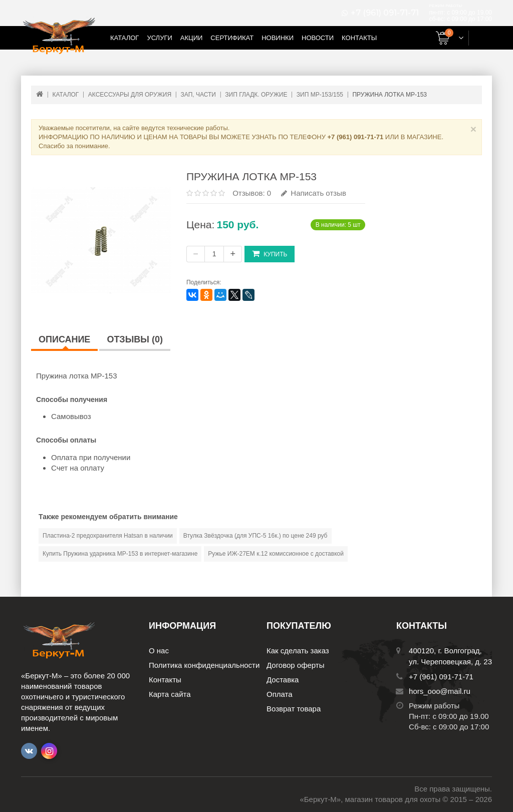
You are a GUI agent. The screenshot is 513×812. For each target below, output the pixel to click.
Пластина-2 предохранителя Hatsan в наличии (108, 536)
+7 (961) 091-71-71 (385, 13)
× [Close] (473, 129)
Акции (192, 38)
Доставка (283, 680)
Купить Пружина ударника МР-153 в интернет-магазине (120, 554)
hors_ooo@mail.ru (440, 691)
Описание (64, 339)
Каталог (124, 38)
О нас (159, 651)
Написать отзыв (314, 193)
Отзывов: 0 (252, 193)
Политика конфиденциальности (204, 665)
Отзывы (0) (135, 339)
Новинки (278, 38)
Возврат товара (294, 709)
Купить (270, 254)
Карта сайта (170, 694)
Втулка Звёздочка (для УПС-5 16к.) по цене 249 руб (255, 536)
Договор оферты (296, 665)
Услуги (159, 38)
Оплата (280, 694)
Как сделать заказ (298, 651)
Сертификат (232, 38)
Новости (318, 38)
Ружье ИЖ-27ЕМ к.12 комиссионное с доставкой (276, 554)
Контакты (359, 38)
